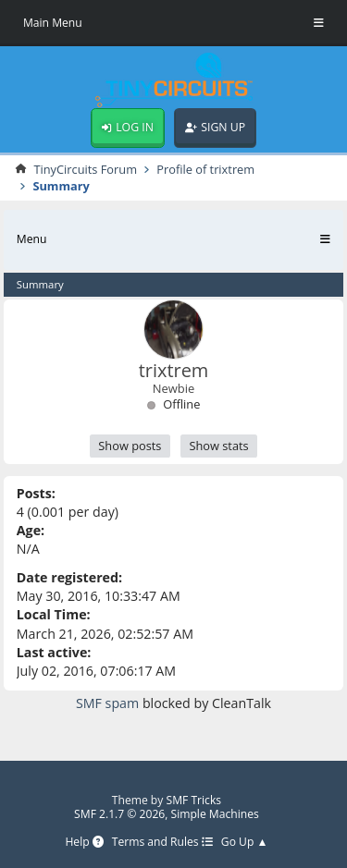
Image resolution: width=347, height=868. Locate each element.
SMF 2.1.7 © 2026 (119, 814)
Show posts (130, 446)
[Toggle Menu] (319, 23)
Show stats (218, 446)
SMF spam (107, 703)
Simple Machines (215, 814)
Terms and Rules (162, 843)
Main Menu (53, 23)
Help (84, 843)
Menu (32, 239)
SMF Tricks (194, 800)
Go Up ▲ (245, 843)
